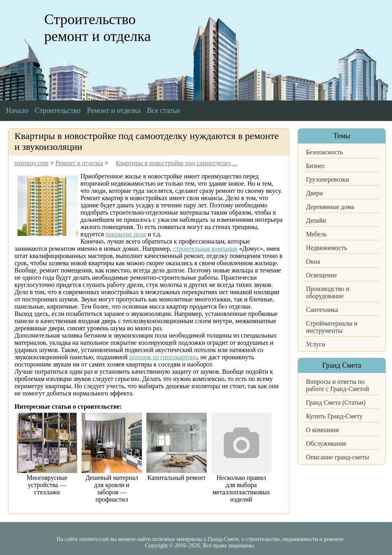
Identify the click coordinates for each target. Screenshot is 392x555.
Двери (314, 193)
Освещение (321, 275)
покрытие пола (126, 234)
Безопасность (324, 152)
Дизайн (316, 220)
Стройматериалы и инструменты (332, 327)
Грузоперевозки (327, 179)
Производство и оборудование (328, 292)
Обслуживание (326, 443)
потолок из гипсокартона (163, 357)
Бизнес (315, 166)
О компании (322, 430)
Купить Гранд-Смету (334, 416)
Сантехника (322, 310)
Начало (17, 111)
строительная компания (205, 249)
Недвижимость (326, 248)
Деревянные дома (330, 207)
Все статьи (164, 111)
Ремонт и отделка (114, 111)
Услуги (316, 344)
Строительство (57, 111)
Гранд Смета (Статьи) (336, 402)
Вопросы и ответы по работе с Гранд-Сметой (338, 385)
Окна (313, 261)
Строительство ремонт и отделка (97, 28)
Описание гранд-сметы (338, 457)
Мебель (316, 234)
